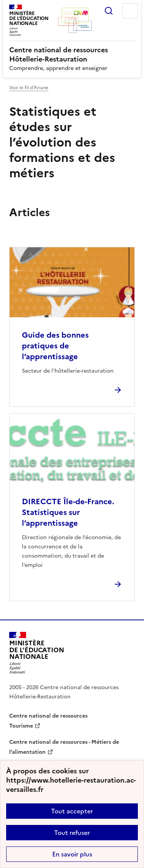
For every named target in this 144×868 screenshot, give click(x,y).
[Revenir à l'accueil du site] (37, 653)
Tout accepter (72, 811)
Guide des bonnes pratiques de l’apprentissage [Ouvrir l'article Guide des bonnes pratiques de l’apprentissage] (55, 346)
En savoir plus (72, 854)
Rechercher (109, 11)
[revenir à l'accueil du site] (72, 55)
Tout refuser (72, 833)
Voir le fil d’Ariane (29, 88)
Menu (130, 11)
